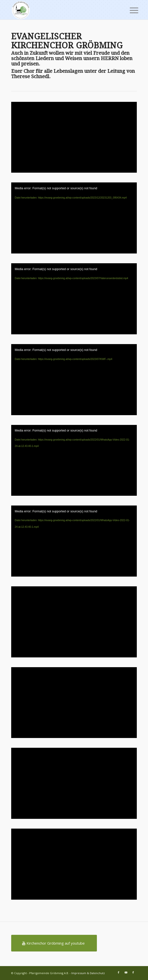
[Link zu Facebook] (119, 972)
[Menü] (130, 10)
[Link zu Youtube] (126, 972)
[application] (74, 218)
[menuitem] (130, 10)
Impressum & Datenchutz (88, 973)
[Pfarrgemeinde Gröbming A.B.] (61, 10)
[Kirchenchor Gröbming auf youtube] (54, 943)
